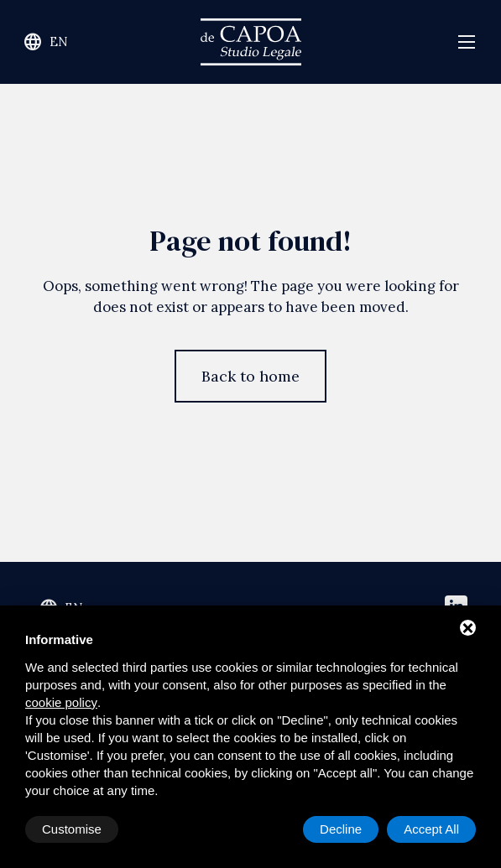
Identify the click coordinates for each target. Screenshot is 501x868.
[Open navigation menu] (467, 42)
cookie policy (61, 702)
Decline (341, 829)
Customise (72, 829)
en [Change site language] (45, 42)
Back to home (250, 376)
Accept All (431, 829)
